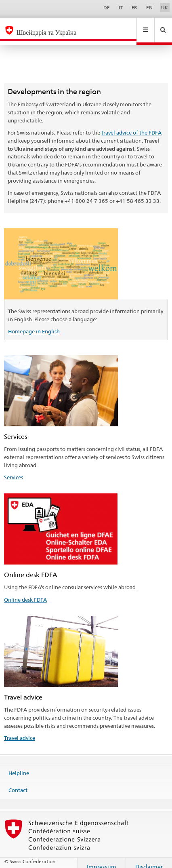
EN (149, 7)
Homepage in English (34, 324)
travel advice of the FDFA (131, 125)
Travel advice (20, 730)
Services (14, 470)
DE (107, 7)
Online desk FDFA (25, 592)
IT (121, 7)
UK (165, 7)
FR (134, 7)
